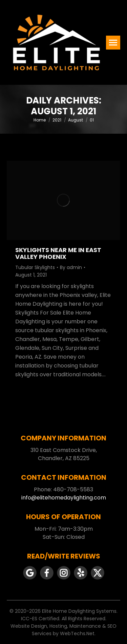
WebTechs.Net (77, 633)
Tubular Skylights (35, 267)
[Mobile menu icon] (113, 43)
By (71, 267)
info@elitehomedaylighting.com (64, 498)
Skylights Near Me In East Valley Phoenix (58, 253)
